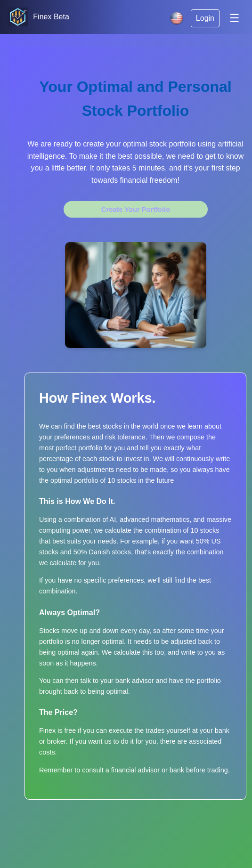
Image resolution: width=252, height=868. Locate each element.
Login (205, 18)
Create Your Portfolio (136, 210)
